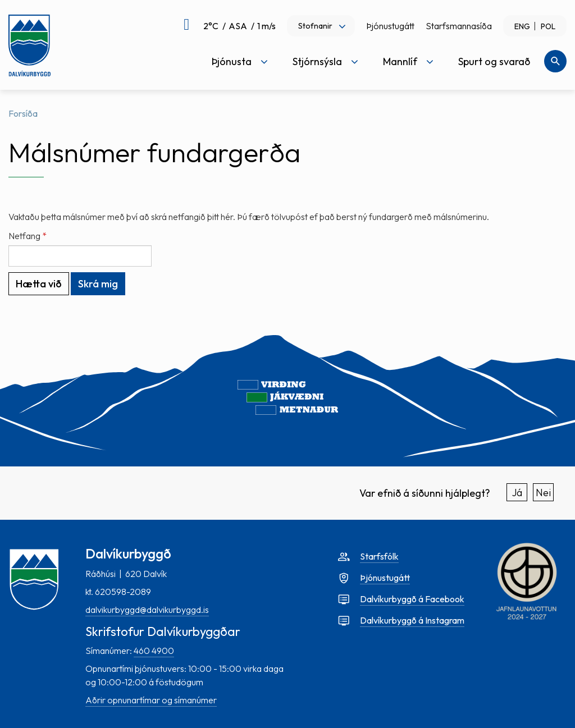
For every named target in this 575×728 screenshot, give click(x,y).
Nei (543, 493)
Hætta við (39, 284)
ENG (522, 26)
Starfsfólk (379, 556)
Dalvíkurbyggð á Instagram (412, 620)
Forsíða (23, 113)
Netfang (24, 236)
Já (517, 493)
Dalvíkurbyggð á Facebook (412, 599)
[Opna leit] (555, 61)
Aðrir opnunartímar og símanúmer (151, 700)
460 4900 (154, 651)
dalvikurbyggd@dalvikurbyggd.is (147, 610)
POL (548, 26)
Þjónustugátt (390, 26)
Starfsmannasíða (459, 26)
